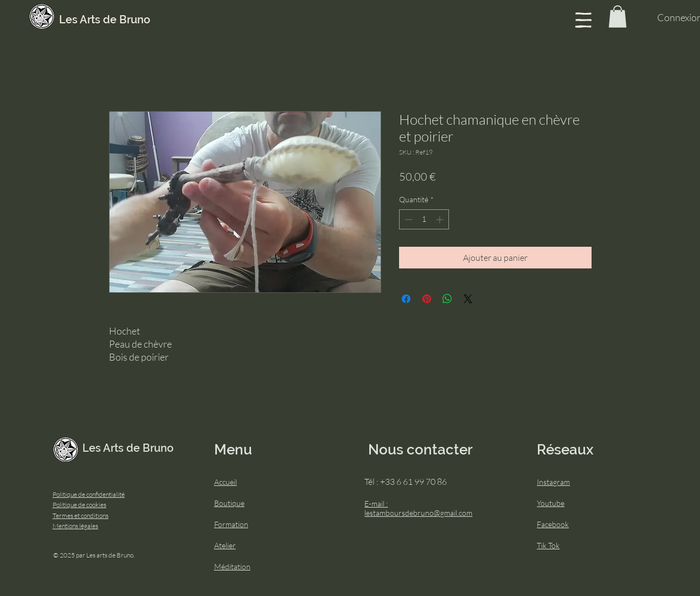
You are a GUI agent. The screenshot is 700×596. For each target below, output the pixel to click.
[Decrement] (407, 219)
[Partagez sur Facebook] (406, 299)
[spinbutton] (424, 219)
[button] (583, 20)
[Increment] (441, 219)
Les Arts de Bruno (105, 20)
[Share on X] (468, 299)
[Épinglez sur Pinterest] (427, 299)
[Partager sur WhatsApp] (447, 299)
